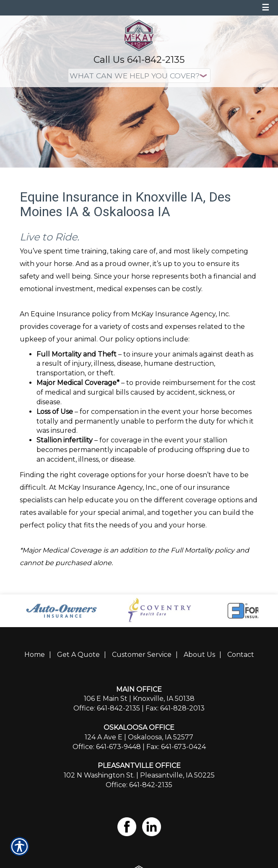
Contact (241, 655)
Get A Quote (78, 655)
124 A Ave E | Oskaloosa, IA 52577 (139, 737)
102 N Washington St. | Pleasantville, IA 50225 (139, 775)
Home (35, 655)
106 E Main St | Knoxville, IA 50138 (139, 699)
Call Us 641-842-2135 (139, 60)
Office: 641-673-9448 (107, 747)
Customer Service (142, 655)
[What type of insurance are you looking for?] (139, 76)
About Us (199, 655)
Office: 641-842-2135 (107, 708)
